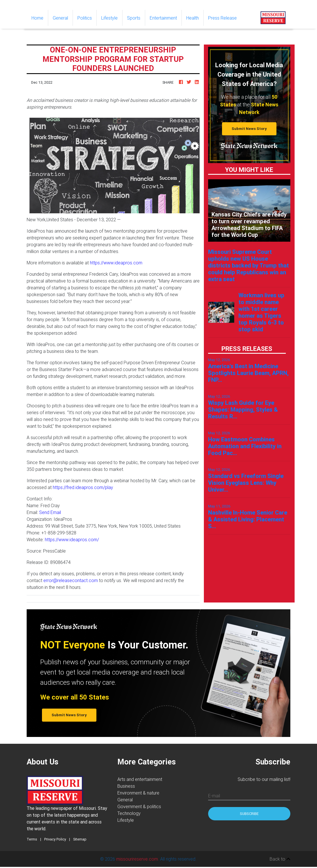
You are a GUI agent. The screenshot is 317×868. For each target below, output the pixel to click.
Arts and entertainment (140, 779)
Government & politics (139, 806)
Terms (32, 839)
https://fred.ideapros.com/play (83, 487)
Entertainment (163, 18)
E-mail (214, 796)
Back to (280, 859)
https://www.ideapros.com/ (72, 540)
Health (193, 18)
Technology (129, 813)
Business (126, 786)
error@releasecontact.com (71, 580)
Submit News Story (249, 129)
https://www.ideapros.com (116, 263)
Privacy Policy (55, 839)
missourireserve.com (137, 859)
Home (40, 17)
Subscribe (249, 814)
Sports (134, 18)
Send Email (50, 512)
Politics (85, 18)
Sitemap (80, 839)
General (60, 18)
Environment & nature (138, 793)
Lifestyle (109, 18)
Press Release (222, 18)
